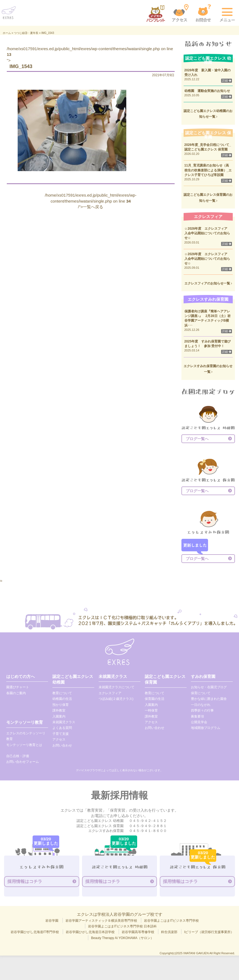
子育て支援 (61, 734)
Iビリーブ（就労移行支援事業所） (209, 932)
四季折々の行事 (202, 710)
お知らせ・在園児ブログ (209, 687)
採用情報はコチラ (25, 881)
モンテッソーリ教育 (25, 722)
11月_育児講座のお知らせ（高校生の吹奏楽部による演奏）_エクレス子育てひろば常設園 (208, 170)
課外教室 (59, 710)
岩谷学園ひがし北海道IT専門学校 (35, 932)
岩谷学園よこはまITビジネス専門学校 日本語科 (122, 926)
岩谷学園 (52, 921)
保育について (201, 693)
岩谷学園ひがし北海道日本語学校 (90, 932)
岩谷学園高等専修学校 (138, 932)
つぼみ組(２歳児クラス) (116, 699)
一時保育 (151, 710)
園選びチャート (18, 687)
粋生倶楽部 (169, 932)
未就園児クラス (64, 722)
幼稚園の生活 (62, 699)
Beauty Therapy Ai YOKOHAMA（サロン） (122, 938)
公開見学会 (199, 722)
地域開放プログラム (206, 728)
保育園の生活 (155, 699)
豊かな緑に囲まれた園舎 (209, 699)
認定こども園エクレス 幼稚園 (73, 679)
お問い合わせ (62, 745)
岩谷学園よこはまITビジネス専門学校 (172, 921)
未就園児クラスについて (117, 687)
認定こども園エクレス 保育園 (165, 679)
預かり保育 (61, 705)
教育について (62, 693)
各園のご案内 (16, 693)
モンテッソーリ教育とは (24, 745)
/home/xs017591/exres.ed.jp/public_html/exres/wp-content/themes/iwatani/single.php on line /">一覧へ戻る (91, 201)
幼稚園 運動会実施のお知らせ (207, 91)
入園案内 (59, 716)
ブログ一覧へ (197, 439)
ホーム (7, 33)
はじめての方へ (21, 676)
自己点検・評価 (18, 756)
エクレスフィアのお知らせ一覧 (208, 283)
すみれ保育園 (203, 676)
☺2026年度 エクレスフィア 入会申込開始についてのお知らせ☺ (208, 233)
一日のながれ (201, 705)
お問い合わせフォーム (23, 762)
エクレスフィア (110, 693)
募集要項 (197, 716)
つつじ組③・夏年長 (26, 33)
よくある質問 (62, 728)
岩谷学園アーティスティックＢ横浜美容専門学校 (101, 921)
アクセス (59, 739)
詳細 (227, 81)
